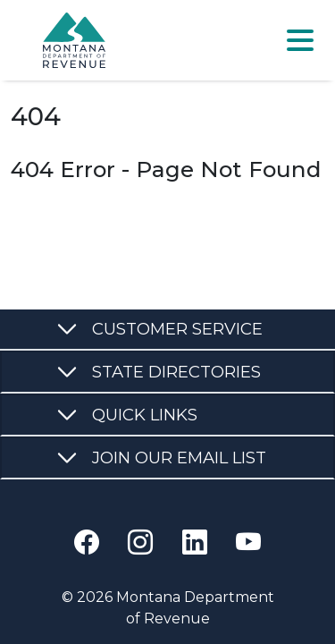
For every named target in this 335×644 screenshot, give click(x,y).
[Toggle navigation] (300, 40)
